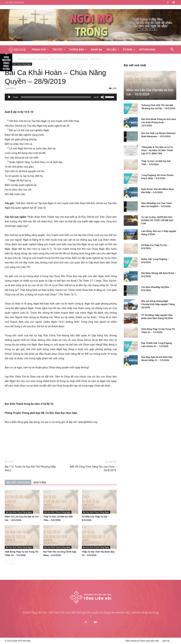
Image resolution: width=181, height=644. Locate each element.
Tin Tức (59, 49)
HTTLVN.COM (147, 49)
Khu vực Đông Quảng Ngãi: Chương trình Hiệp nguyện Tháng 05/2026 (158, 304)
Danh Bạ (96, 49)
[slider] (56, 97)
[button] (172, 50)
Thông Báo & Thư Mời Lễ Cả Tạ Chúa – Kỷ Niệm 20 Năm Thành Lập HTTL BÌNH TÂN (157, 150)
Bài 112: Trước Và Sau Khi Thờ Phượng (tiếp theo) (30, 468)
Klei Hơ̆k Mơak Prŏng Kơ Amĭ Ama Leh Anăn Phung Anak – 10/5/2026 (159, 122)
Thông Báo (78, 49)
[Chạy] (9, 97)
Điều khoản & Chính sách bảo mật (142, 641)
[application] (61, 97)
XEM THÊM (40, 483)
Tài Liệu (113, 49)
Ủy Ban (129, 49)
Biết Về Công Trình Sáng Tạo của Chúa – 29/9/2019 (93, 468)
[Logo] (17, 50)
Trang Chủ (40, 49)
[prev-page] (7, 562)
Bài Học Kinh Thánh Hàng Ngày (33, 59)
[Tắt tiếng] (102, 97)
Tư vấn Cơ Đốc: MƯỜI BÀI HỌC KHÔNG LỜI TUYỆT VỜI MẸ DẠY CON (157, 220)
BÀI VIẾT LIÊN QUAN (18, 483)
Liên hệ (166, 641)
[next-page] (13, 562)
